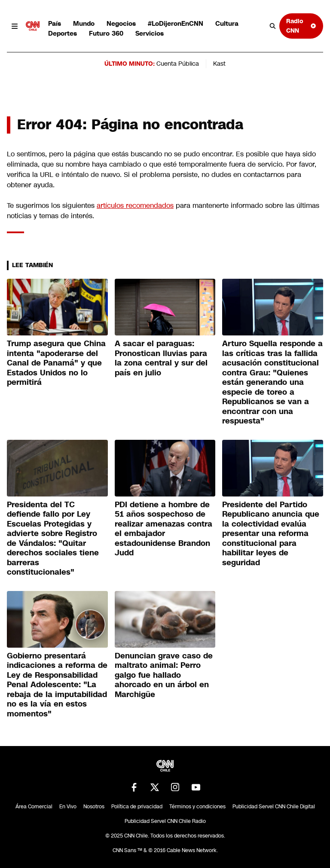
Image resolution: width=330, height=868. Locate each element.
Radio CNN (301, 26)
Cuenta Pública (178, 64)
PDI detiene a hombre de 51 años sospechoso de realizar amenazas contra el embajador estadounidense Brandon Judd (163, 529)
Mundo (84, 23)
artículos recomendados (135, 206)
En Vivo (68, 807)
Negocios (121, 23)
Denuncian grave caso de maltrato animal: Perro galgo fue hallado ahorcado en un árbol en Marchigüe (164, 675)
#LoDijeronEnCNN (176, 23)
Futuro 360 (106, 33)
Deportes (63, 33)
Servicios (150, 33)
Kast (219, 64)
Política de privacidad (137, 807)
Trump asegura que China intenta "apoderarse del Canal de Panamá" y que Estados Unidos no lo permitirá (56, 363)
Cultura (227, 23)
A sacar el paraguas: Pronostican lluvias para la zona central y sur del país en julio (161, 358)
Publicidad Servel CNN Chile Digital (274, 807)
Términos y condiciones (197, 807)
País (55, 23)
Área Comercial (34, 807)
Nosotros (94, 807)
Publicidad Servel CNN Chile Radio (165, 821)
